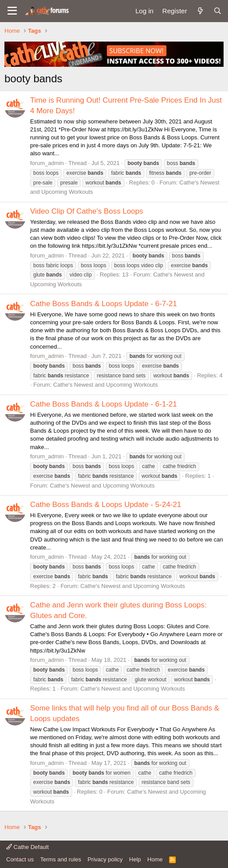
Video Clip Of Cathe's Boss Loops (87, 211)
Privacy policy (105, 859)
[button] (12, 11)
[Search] (218, 11)
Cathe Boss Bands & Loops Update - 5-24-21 (106, 505)
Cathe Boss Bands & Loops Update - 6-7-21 (104, 304)
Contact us (20, 859)
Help (135, 859)
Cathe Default (27, 847)
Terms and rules (61, 859)
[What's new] (200, 11)
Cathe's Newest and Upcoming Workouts (105, 385)
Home (155, 859)
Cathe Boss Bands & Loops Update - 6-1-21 (104, 404)
